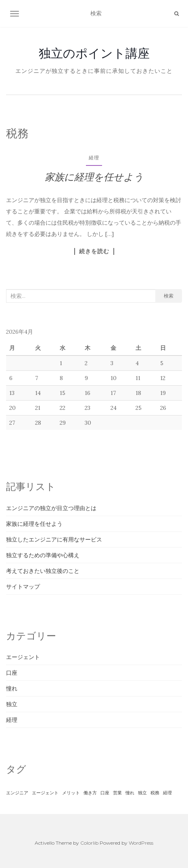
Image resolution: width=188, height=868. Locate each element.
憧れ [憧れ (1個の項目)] (130, 793)
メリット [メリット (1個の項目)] (71, 793)
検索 (169, 296)
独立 (12, 704)
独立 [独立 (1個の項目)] (142, 793)
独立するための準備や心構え (43, 555)
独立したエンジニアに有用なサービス (54, 539)
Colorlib (89, 843)
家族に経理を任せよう (94, 177)
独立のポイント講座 (94, 53)
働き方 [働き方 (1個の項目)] (90, 793)
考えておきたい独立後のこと (43, 571)
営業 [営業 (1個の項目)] (117, 793)
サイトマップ (23, 587)
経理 (94, 158)
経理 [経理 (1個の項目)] (167, 793)
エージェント (23, 657)
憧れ (12, 688)
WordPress (141, 843)
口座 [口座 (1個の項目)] (105, 793)
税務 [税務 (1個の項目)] (155, 793)
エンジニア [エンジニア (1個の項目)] (17, 793)
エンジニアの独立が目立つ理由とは (51, 508)
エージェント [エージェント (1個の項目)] (45, 793)
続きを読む (94, 251)
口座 (12, 673)
